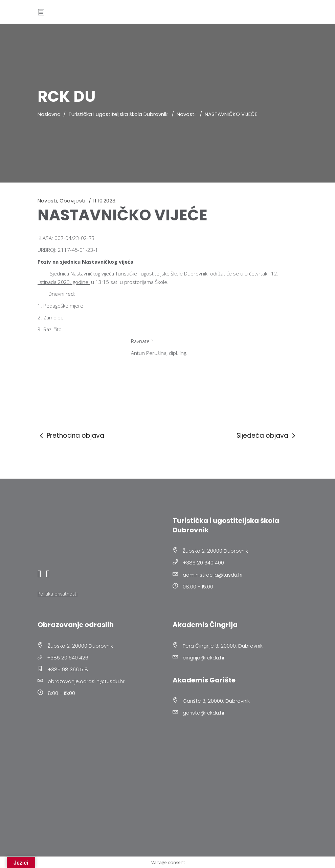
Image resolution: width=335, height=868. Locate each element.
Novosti (186, 114)
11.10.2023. (105, 201)
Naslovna (49, 114)
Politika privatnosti (58, 594)
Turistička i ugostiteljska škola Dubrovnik (118, 114)
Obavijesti (72, 201)
